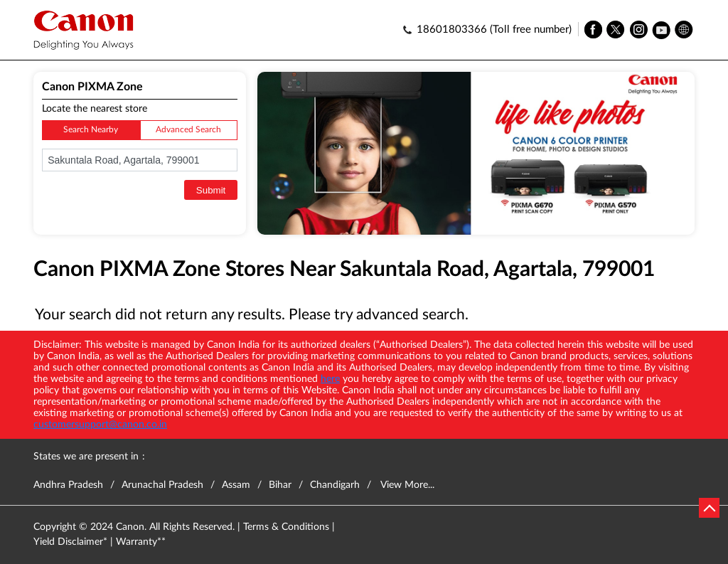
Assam (236, 485)
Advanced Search (188, 129)
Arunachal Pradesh (162, 485)
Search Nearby (91, 129)
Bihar (280, 485)
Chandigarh (335, 485)
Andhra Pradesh (68, 485)
